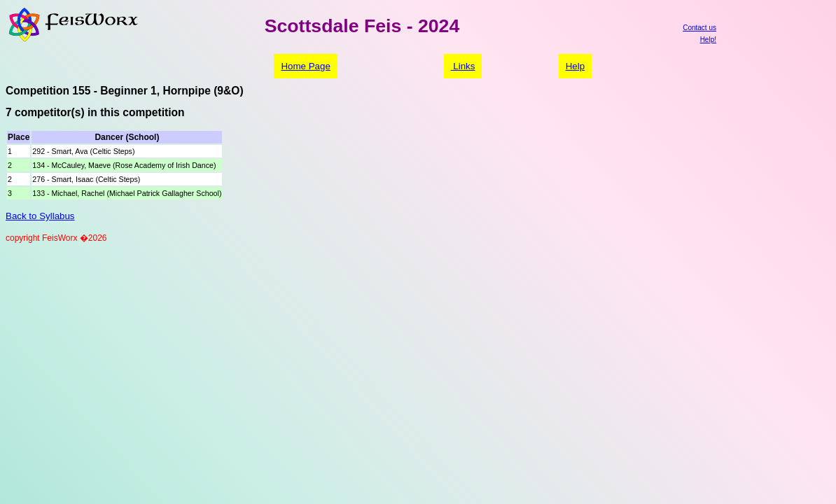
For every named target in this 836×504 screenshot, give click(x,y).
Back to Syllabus (40, 216)
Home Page (305, 66)
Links (463, 66)
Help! (708, 40)
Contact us (699, 28)
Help (575, 66)
